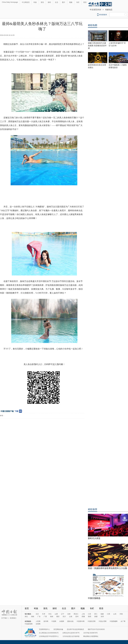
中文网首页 (26, 2)
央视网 (62, 621)
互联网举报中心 (44, 629)
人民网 (38, 621)
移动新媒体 (103, 15)
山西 (56, 614)
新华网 (46, 621)
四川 (64, 617)
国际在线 (70, 621)
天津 (44, 614)
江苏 (89, 614)
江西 (108, 614)
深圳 (102, 617)
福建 (102, 614)
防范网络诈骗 (58, 629)
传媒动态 (109, 10)
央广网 (123, 621)
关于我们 (4, 618)
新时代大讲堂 (94, 538)
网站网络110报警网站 (91, 636)
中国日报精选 (94, 598)
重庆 (58, 617)
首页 (27, 608)
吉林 (69, 614)
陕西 (90, 617)
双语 (85, 2)
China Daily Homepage (10, 2)
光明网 (38, 624)
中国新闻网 (29, 624)
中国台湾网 (103, 621)
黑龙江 (76, 614)
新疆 (96, 617)
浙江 (96, 614)
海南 (52, 617)
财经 (49, 2)
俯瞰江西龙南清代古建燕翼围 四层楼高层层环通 (97, 46)
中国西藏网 (114, 621)
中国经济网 (92, 621)
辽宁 (63, 614)
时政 (35, 2)
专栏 (78, 2)
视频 (71, 2)
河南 (121, 614)
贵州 (77, 617)
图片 (64, 2)
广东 (39, 617)
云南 (71, 617)
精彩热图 (93, 25)
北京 (37, 614)
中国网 (54, 621)
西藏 (83, 617)
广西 (45, 617)
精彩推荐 (93, 509)
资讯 (42, 2)
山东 (115, 614)
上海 (83, 614)
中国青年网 (81, 621)
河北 (50, 614)
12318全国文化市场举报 (71, 636)
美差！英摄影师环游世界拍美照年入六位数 (108, 568)
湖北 (26, 617)
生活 (57, 2)
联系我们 (13, 618)
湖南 (33, 617)
